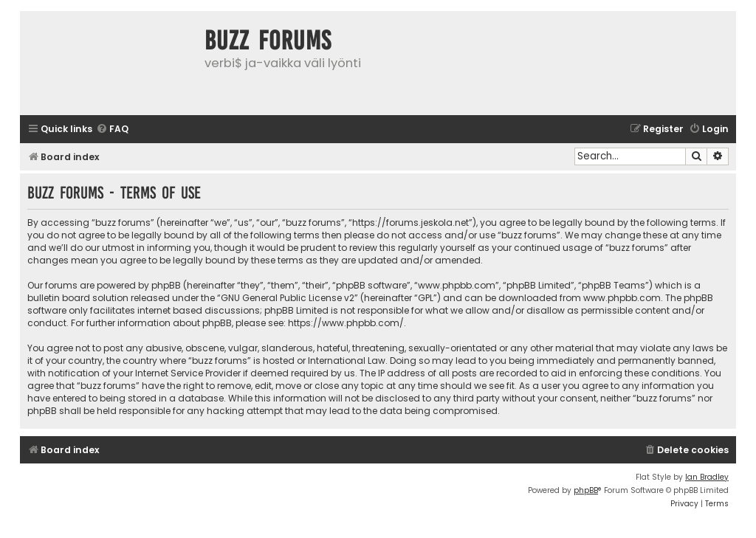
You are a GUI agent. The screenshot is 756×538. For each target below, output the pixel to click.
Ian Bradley (707, 477)
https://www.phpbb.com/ (346, 323)
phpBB (586, 490)
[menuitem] (112, 130)
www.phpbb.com (622, 298)
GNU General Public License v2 (288, 298)
